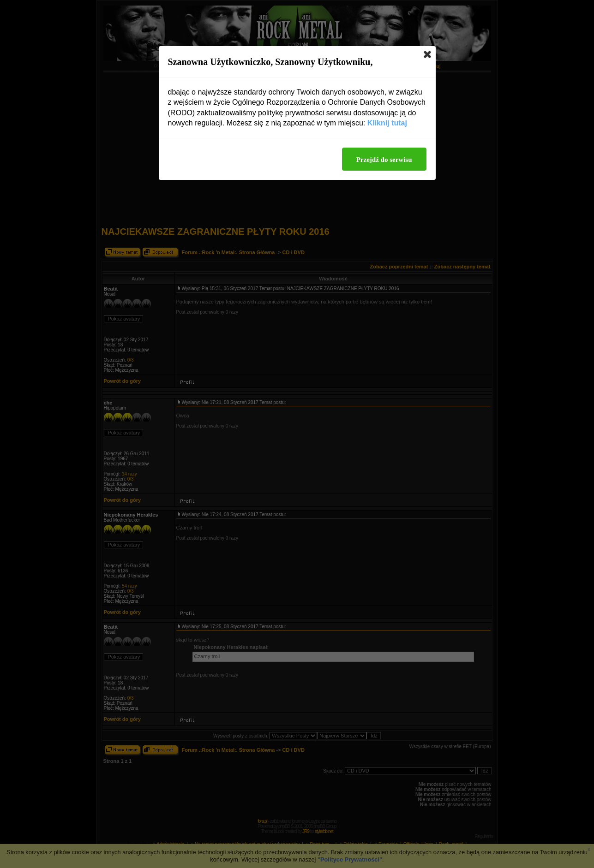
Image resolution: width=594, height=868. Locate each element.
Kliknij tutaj (387, 123)
